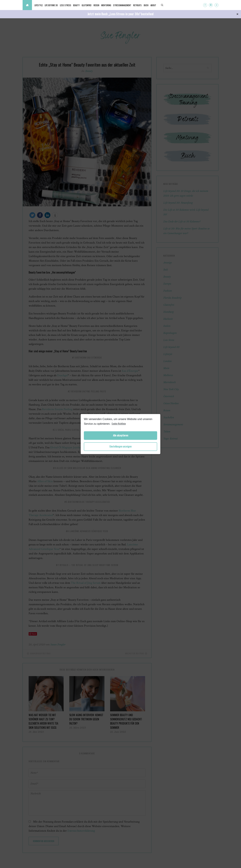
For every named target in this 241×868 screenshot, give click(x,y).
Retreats (160, 5)
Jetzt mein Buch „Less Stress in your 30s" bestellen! (121, 14)
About (181, 5)
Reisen (111, 5)
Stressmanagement (142, 5)
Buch (171, 5)
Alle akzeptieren (121, 436)
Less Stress (72, 5)
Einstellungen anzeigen (120, 447)
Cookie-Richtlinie (119, 424)
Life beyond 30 (55, 5)
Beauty (86, 5)
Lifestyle (40, 5)
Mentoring (123, 5)
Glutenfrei (98, 5)
